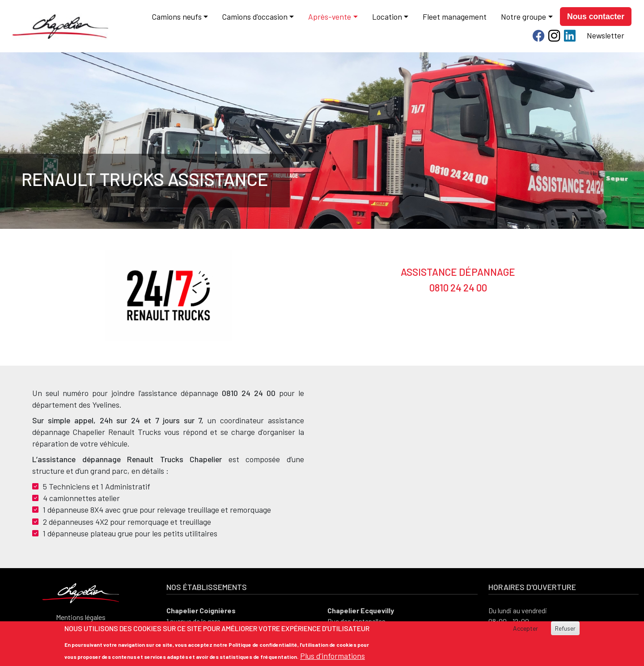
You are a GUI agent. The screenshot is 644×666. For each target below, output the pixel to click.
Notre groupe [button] (523, 17)
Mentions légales (81, 617)
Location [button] (387, 17)
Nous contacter (596, 17)
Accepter (525, 628)
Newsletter (606, 35)
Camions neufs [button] (177, 17)
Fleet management (455, 17)
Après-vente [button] (330, 17)
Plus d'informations (333, 656)
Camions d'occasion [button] (255, 17)
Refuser (565, 628)
